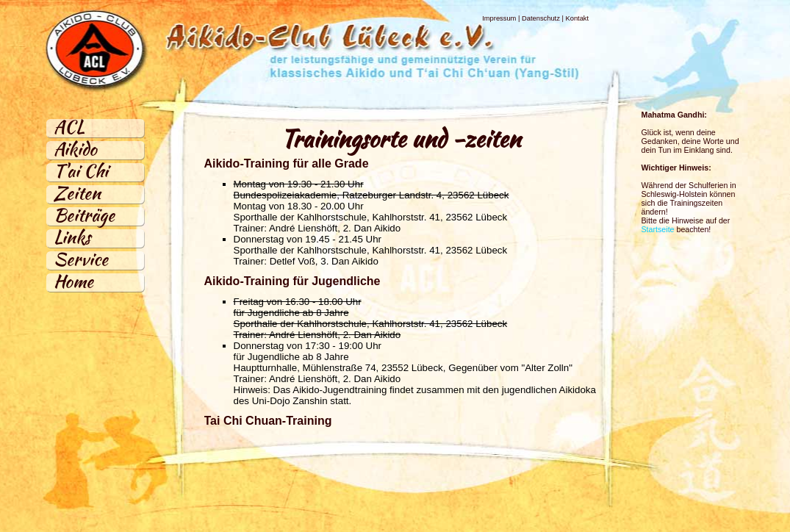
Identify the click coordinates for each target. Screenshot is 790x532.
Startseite (658, 229)
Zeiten (77, 193)
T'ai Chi (81, 171)
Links (72, 237)
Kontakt (577, 18)
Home (73, 281)
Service (81, 259)
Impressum (499, 18)
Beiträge (84, 215)
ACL (69, 127)
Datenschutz (541, 18)
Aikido (75, 149)
